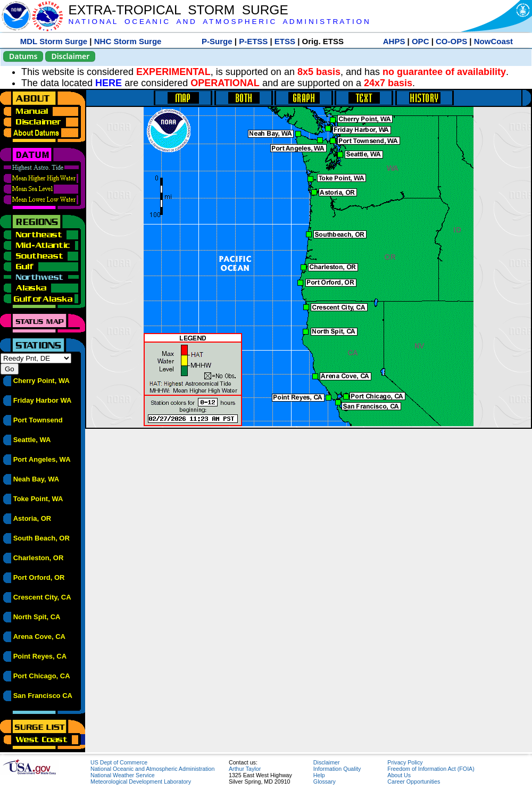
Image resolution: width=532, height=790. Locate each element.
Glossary (325, 781)
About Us (399, 775)
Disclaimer (70, 56)
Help (319, 775)
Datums (23, 56)
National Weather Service (123, 775)
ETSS (285, 41)
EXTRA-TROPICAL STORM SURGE (178, 10)
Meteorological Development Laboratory (141, 781)
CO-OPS (451, 41)
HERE (109, 83)
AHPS (394, 41)
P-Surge (217, 41)
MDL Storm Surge (54, 41)
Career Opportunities (414, 781)
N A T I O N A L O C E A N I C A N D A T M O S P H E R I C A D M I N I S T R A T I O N (218, 22)
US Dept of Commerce (119, 762)
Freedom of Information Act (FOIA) (431, 769)
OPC (421, 41)
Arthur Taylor (245, 769)
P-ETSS (253, 41)
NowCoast (493, 41)
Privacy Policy (405, 762)
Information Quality (337, 769)
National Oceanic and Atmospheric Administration (152, 769)
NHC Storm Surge (128, 41)
